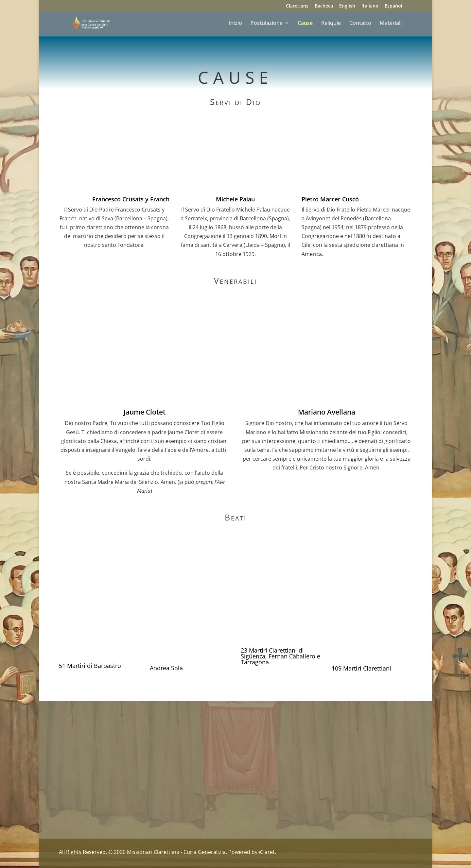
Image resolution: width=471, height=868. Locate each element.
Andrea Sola (166, 668)
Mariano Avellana (327, 412)
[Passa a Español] (393, 8)
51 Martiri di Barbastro (90, 666)
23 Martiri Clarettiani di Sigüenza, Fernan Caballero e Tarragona (280, 656)
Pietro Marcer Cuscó (330, 199)
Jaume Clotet (145, 412)
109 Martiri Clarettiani (361, 668)
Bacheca (324, 6)
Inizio (235, 24)
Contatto (360, 24)
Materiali (391, 24)
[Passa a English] (347, 8)
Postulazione (267, 24)
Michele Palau (235, 199)
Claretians (297, 6)
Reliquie (331, 24)
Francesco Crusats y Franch (131, 199)
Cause (305, 24)
